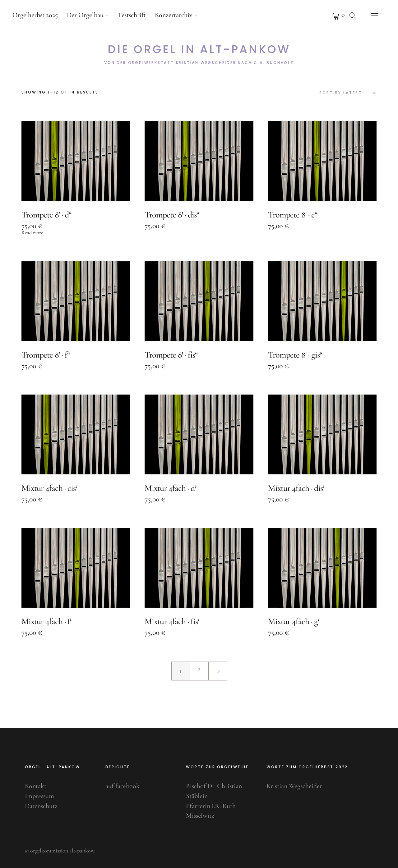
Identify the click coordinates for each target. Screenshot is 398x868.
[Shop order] (342, 93)
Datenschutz (41, 806)
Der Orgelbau (85, 15)
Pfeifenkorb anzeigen (328, 16)
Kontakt (36, 786)
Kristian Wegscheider (294, 786)
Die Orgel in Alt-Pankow (199, 49)
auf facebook (123, 786)
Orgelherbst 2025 (35, 15)
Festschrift (132, 15)
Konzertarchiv (174, 15)
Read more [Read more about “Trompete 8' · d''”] (32, 233)
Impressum (39, 796)
